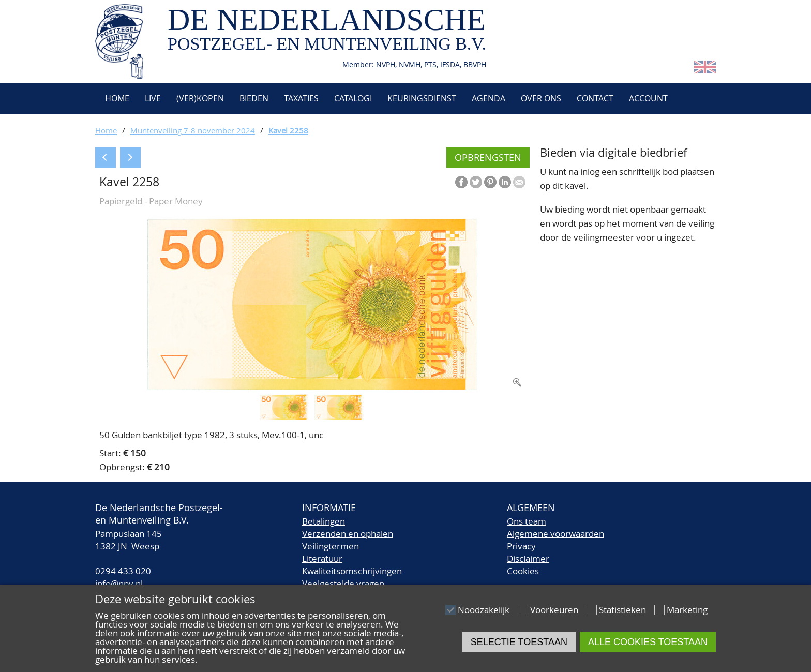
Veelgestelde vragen (343, 583)
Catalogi (353, 98)
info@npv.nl (119, 583)
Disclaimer (528, 558)
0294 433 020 (123, 571)
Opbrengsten (488, 157)
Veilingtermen (331, 546)
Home (116, 98)
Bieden (254, 98)
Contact (595, 98)
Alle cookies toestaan (648, 642)
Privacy (521, 546)
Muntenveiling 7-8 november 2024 (193, 130)
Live (153, 98)
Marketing (687, 610)
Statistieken (622, 610)
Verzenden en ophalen (348, 534)
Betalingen (324, 521)
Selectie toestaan (519, 642)
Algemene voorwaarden (555, 534)
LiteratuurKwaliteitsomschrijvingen (352, 565)
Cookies (523, 571)
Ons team (527, 521)
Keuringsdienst (422, 98)
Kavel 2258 (288, 130)
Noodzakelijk (484, 610)
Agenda (489, 98)
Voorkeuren (554, 610)
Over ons (541, 98)
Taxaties (301, 98)
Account (648, 98)
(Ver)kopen (200, 98)
